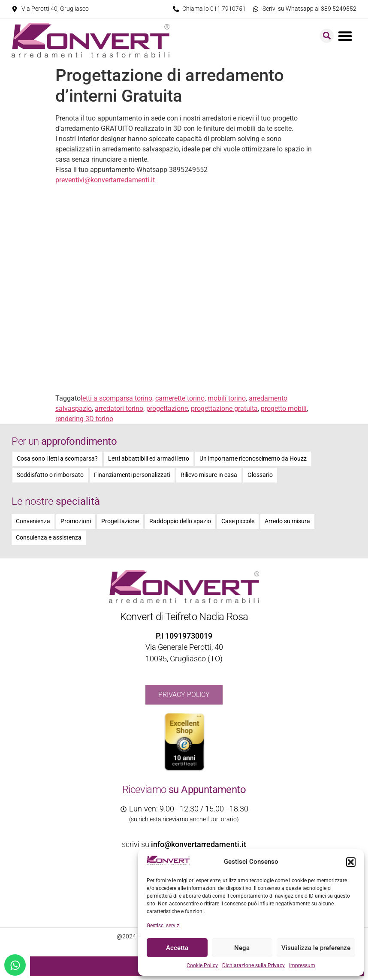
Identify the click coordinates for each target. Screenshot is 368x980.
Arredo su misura (287, 521)
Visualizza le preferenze (316, 948)
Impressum (302, 965)
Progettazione (120, 521)
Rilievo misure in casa (209, 475)
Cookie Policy (202, 965)
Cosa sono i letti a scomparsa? (57, 459)
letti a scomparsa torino (116, 398)
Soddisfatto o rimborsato (50, 475)
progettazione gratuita (224, 409)
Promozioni (76, 521)
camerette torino (180, 398)
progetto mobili (284, 409)
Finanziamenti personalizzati (132, 475)
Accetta (177, 948)
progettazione (167, 409)
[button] (351, 862)
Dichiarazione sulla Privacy (253, 965)
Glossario (260, 475)
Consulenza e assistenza (49, 538)
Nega (242, 948)
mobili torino (227, 398)
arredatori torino (119, 409)
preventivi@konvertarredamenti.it (105, 180)
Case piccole (238, 521)
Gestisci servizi (164, 926)
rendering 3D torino (84, 419)
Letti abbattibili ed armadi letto (149, 459)
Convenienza (33, 521)
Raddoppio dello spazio (180, 521)
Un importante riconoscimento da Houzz (253, 459)
